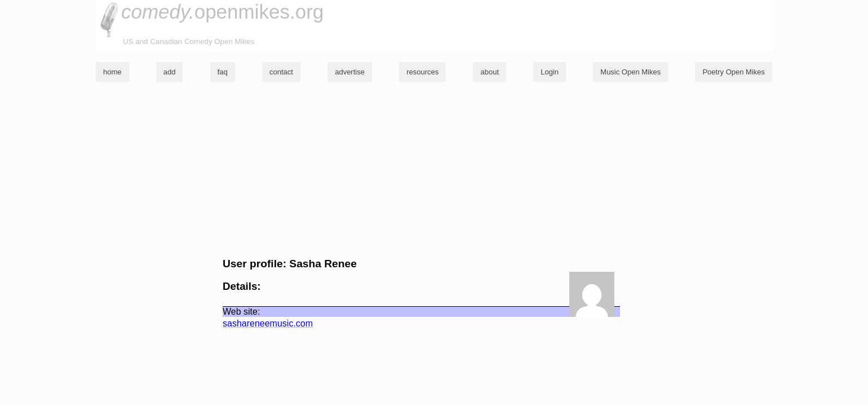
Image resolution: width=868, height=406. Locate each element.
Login (550, 72)
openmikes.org (222, 12)
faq (223, 72)
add (170, 72)
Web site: (241, 312)
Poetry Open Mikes (734, 72)
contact (281, 72)
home (112, 72)
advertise (350, 72)
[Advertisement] (434, 170)
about (490, 72)
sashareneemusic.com (268, 323)
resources (422, 72)
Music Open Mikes (630, 72)
